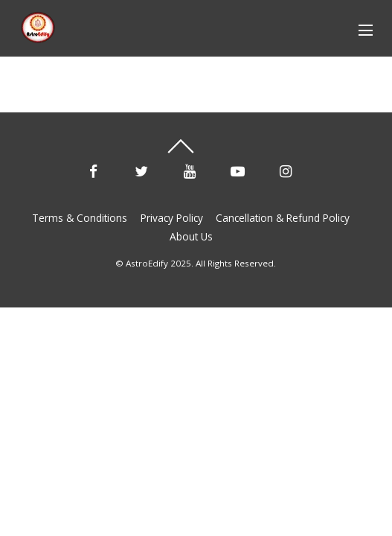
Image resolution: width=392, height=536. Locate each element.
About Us (191, 236)
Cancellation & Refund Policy (283, 218)
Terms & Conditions (80, 218)
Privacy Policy (172, 218)
